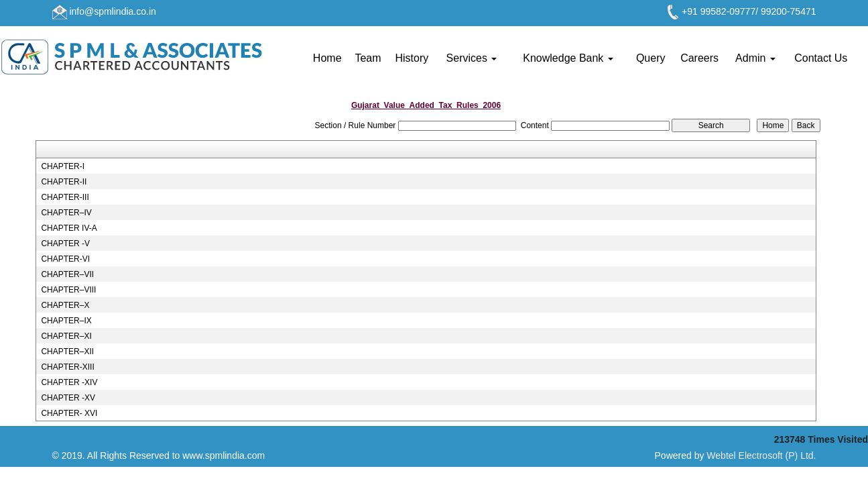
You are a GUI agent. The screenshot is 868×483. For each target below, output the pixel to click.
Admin (755, 58)
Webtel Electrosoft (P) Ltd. (761, 455)
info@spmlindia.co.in (112, 11)
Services (472, 58)
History (412, 58)
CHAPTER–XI (66, 336)
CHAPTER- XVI (69, 413)
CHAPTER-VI (65, 259)
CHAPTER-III (65, 197)
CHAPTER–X (65, 305)
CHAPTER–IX (66, 321)
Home (327, 58)
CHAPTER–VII (67, 274)
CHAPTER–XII (67, 352)
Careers (699, 58)
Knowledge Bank (568, 58)
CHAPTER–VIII (68, 290)
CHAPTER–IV (66, 213)
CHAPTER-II (64, 182)
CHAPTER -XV (68, 398)
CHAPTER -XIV (69, 382)
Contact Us (821, 58)
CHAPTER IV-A (69, 228)
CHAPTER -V (65, 244)
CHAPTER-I (63, 166)
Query (651, 58)
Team (368, 58)
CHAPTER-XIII (67, 367)
